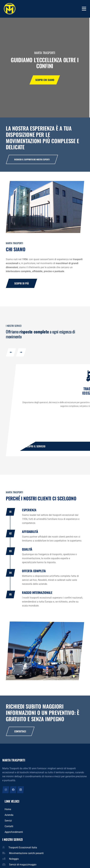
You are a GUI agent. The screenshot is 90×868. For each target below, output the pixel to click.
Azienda (9, 824)
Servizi (8, 829)
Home (8, 818)
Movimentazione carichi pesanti (26, 862)
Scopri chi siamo (45, 81)
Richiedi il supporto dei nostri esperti (32, 159)
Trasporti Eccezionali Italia (23, 856)
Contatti (9, 835)
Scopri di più (22, 284)
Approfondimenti (14, 841)
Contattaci (20, 740)
